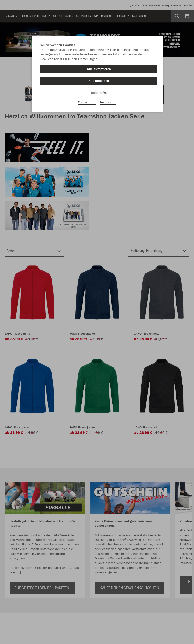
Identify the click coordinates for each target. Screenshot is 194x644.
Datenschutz (87, 102)
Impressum (108, 102)
